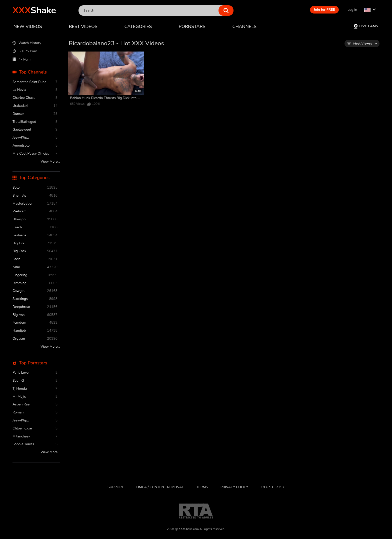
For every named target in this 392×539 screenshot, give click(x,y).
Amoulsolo (35, 146)
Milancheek (35, 437)
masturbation (35, 204)
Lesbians (35, 235)
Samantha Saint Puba (35, 82)
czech (35, 227)
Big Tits (35, 243)
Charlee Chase (35, 98)
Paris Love (35, 373)
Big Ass (35, 315)
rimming (35, 283)
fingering (35, 275)
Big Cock (35, 251)
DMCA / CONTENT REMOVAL (160, 487)
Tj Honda (35, 389)
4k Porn (21, 60)
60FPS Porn (25, 51)
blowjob (35, 219)
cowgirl (35, 291)
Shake (34, 10)
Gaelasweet (35, 130)
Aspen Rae (35, 405)
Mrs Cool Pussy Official (35, 154)
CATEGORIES (138, 27)
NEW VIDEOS (28, 27)
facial (35, 259)
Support (116, 487)
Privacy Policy (234, 487)
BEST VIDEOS (83, 27)
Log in (352, 10)
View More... (50, 162)
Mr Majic (35, 397)
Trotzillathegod (35, 122)
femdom (35, 323)
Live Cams (366, 26)
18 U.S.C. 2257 (273, 487)
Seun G (35, 381)
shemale (35, 196)
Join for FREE (324, 10)
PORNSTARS (192, 27)
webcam (35, 211)
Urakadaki (35, 106)
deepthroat (35, 307)
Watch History (27, 43)
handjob (35, 331)
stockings (35, 299)
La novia (35, 90)
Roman (35, 413)
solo (35, 188)
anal (35, 267)
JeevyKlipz (35, 138)
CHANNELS (244, 27)
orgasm (35, 339)
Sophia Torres (35, 444)
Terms (202, 487)
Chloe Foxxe (35, 429)
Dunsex (35, 114)
